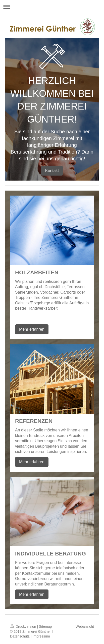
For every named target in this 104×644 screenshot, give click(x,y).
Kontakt (52, 171)
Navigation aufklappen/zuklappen (52, 7)
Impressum (41, 636)
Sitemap (45, 626)
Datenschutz (20, 636)
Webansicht (85, 626)
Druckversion (23, 626)
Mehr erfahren (32, 329)
